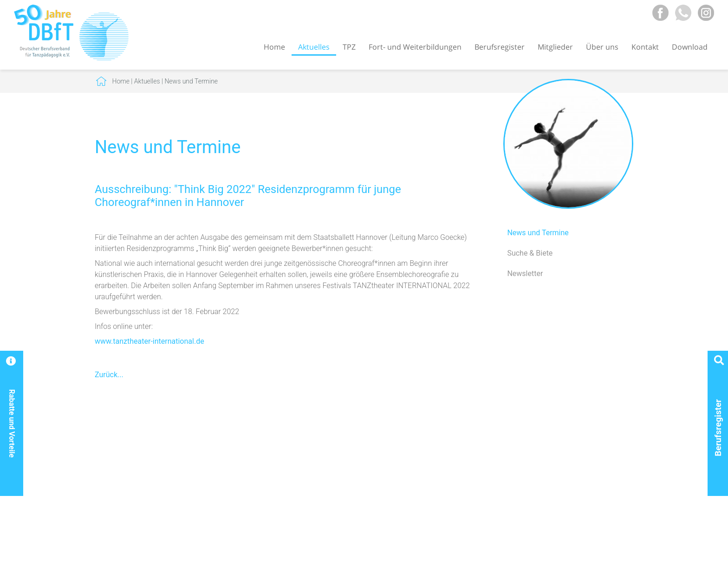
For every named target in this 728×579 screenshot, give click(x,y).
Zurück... (109, 375)
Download (690, 47)
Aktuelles (314, 47)
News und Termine (191, 81)
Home (274, 47)
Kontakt (645, 47)
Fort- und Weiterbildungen (415, 47)
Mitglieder (555, 47)
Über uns (602, 47)
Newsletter (525, 273)
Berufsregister (500, 47)
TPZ (349, 47)
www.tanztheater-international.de (149, 341)
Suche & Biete (530, 253)
